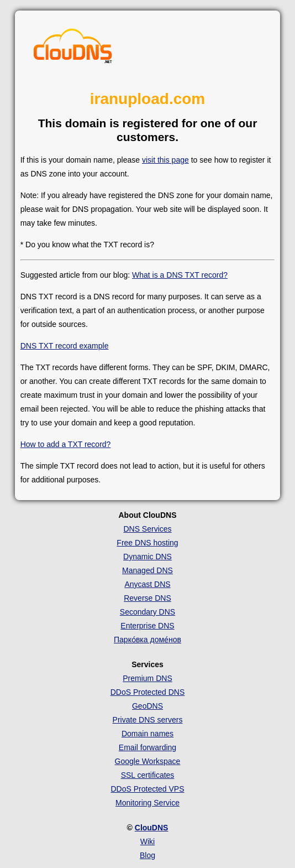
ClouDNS (152, 828)
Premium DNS (147, 678)
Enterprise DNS (147, 626)
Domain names (147, 734)
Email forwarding (147, 747)
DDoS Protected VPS (147, 789)
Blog (147, 855)
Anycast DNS (147, 584)
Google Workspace (148, 761)
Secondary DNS (147, 612)
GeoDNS (147, 706)
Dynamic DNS (147, 557)
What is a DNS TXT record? (180, 275)
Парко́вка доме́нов (147, 640)
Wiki (147, 841)
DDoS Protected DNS (148, 692)
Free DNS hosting (147, 543)
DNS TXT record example (65, 346)
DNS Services (147, 529)
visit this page (165, 160)
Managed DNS (147, 570)
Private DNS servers (148, 720)
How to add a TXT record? (66, 444)
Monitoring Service (147, 803)
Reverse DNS (147, 598)
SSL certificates (148, 775)
